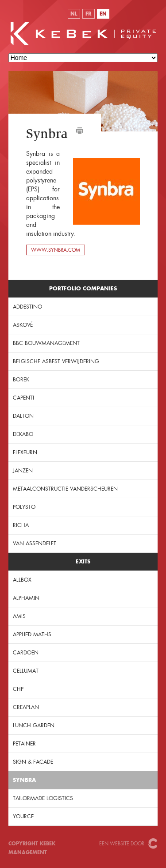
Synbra (24, 780)
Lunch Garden (34, 725)
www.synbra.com (56, 250)
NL (74, 14)
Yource (23, 816)
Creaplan (26, 707)
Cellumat (26, 671)
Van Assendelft (35, 543)
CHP (18, 689)
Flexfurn (25, 452)
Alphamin (26, 598)
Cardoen (26, 653)
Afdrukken (80, 131)
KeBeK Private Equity (83, 34)
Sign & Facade (33, 762)
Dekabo (23, 434)
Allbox (22, 580)
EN (103, 14)
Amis (19, 616)
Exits (83, 561)
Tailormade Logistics (43, 798)
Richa (21, 525)
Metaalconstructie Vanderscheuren (65, 489)
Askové (23, 325)
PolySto (24, 507)
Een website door (122, 844)
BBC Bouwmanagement (46, 343)
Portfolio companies (83, 288)
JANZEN (23, 471)
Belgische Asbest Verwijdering (56, 361)
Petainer (24, 744)
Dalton (23, 416)
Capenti (23, 398)
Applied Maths (32, 634)
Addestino (27, 307)
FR (88, 14)
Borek (21, 380)
